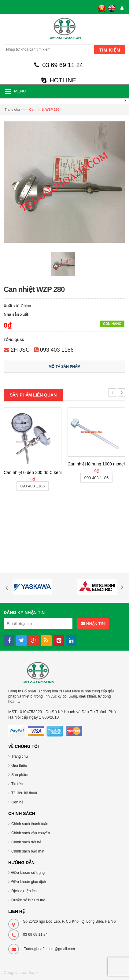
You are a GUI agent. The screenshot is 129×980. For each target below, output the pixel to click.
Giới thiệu (19, 766)
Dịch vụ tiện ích (24, 891)
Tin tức (17, 784)
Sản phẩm (20, 775)
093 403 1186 (57, 350)
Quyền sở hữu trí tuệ (28, 900)
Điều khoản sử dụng (28, 873)
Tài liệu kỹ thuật (24, 793)
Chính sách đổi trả (26, 842)
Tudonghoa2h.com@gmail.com (49, 949)
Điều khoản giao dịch (29, 882)
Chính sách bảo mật (28, 851)
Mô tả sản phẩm (64, 367)
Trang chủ (12, 109)
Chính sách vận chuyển (31, 833)
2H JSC (20, 350)
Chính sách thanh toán (30, 824)
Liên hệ (17, 802)
